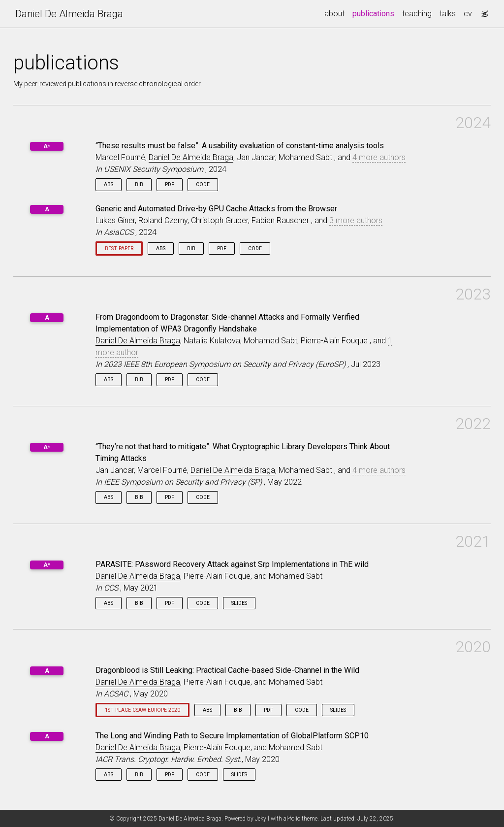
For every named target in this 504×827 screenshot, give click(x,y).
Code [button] (203, 184)
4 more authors (379, 157)
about (334, 14)
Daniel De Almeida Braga (69, 14)
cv (468, 14)
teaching (417, 14)
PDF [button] (170, 184)
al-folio (292, 819)
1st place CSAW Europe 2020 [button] (142, 710)
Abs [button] (109, 184)
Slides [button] (239, 603)
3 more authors (356, 220)
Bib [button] (139, 184)
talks (448, 14)
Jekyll (262, 819)
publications (375, 13)
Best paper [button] (119, 248)
